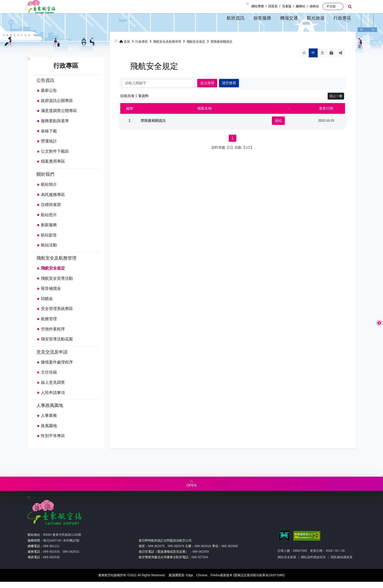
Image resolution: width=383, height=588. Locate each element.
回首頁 (273, 6)
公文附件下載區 (55, 164)
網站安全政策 (287, 569)
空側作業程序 (53, 341)
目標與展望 (51, 217)
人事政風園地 (50, 418)
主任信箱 (49, 384)
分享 (341, 65)
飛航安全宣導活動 (57, 291)
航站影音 (49, 247)
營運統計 (49, 153)
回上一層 (336, 108)
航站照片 (49, 227)
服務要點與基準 (55, 133)
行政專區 (142, 54)
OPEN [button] (191, 498)
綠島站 (314, 6)
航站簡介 (49, 197)
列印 (331, 65)
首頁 (125, 54)
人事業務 (49, 428)
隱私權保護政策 (342, 569)
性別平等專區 (53, 448)
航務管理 (49, 331)
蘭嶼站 (301, 6)
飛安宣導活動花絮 (57, 351)
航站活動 (49, 257)
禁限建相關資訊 (221, 54)
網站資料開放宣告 (313, 569)
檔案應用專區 (53, 174)
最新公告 (49, 103)
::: (247, 4)
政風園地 (49, 438)
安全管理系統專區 (57, 321)
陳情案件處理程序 (57, 374)
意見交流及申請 (52, 364)
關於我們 (45, 186)
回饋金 (47, 311)
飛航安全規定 (53, 280)
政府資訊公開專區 (57, 113)
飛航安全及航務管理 (56, 270)
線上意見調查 (53, 395)
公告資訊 (45, 92)
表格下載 (49, 143)
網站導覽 (258, 6)
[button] (236, 18)
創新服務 (49, 237)
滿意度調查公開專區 (59, 123)
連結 (278, 133)
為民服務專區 (53, 207)
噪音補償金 (51, 301)
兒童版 (287, 6)
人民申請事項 (53, 405)
